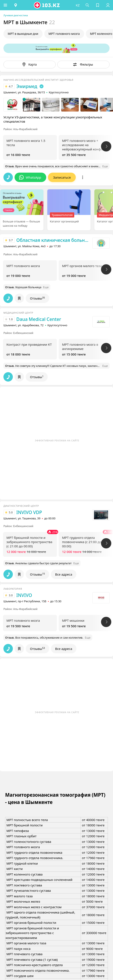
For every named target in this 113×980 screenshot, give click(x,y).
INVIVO (24, 595)
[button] (5, 5)
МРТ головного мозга (64, 34)
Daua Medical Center (39, 319)
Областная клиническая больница (53, 240)
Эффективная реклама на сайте (57, 440)
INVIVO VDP (29, 512)
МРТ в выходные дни (23, 34)
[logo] (47, 5)
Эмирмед (27, 86)
